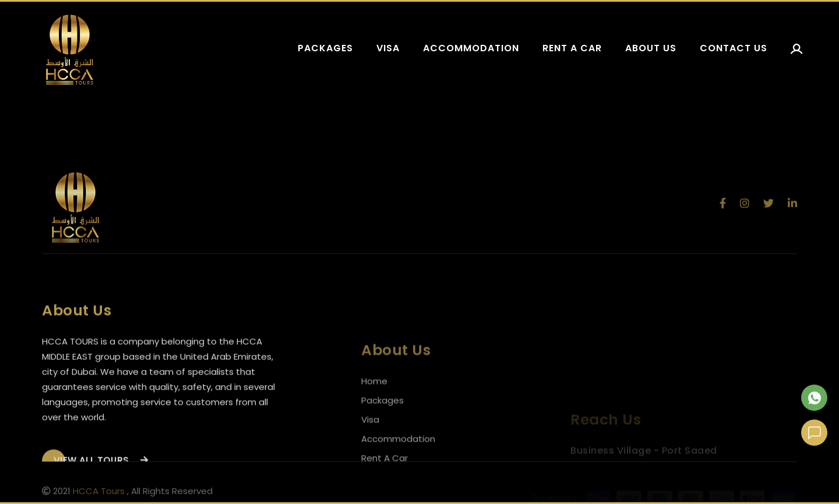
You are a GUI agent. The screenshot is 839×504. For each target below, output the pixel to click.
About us (651, 48)
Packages (325, 48)
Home (374, 398)
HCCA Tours (99, 493)
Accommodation (471, 48)
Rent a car (572, 48)
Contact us (734, 48)
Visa (388, 48)
